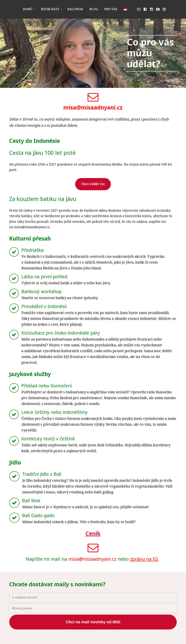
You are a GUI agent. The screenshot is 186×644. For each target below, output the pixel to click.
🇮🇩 (125, 9)
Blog (94, 9)
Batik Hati (50, 9)
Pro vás (111, 9)
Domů (28, 9)
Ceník (93, 533)
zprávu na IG (144, 559)
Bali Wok (75, 9)
